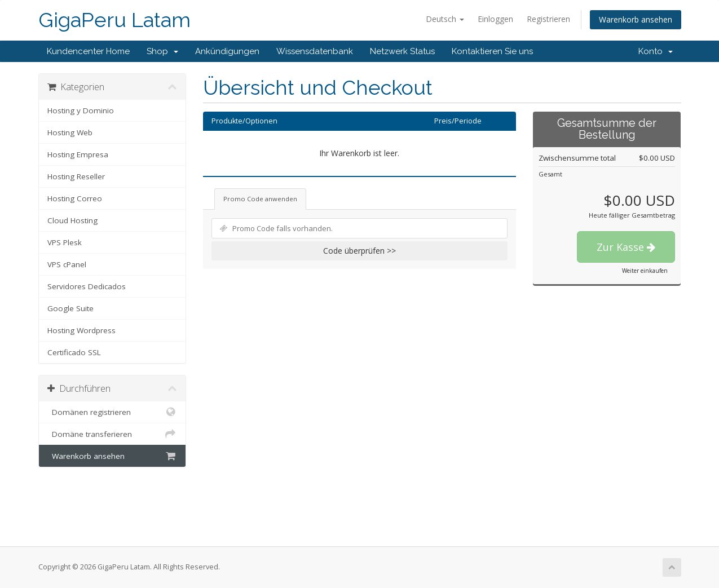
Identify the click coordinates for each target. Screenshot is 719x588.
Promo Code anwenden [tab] (260, 199)
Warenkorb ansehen (636, 19)
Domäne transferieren (113, 434)
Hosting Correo (75, 198)
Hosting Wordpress (81, 330)
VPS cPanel (67, 264)
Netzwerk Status (402, 51)
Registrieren (548, 19)
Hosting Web (70, 132)
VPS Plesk (65, 242)
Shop (162, 51)
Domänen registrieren (113, 412)
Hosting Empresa (78, 154)
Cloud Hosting (72, 220)
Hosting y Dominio (81, 110)
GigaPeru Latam (114, 20)
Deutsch (445, 19)
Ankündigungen (227, 51)
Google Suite (70, 308)
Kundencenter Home (88, 51)
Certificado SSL (74, 352)
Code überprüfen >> (359, 251)
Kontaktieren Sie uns (492, 51)
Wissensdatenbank (315, 51)
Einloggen (495, 19)
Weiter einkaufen (645, 271)
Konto (656, 51)
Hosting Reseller (76, 176)
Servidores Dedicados (87, 286)
